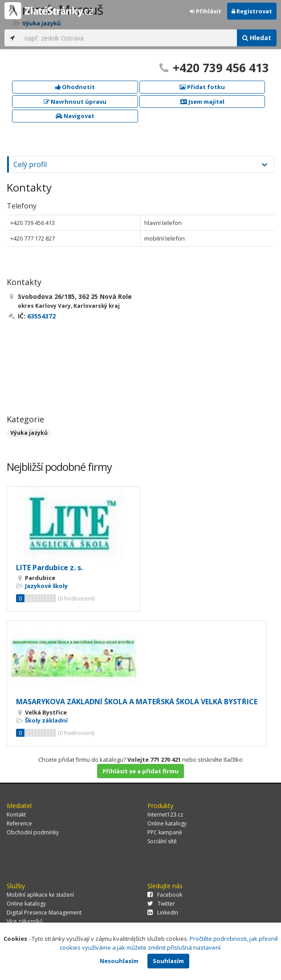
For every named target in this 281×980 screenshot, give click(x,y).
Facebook (165, 895)
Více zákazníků (25, 921)
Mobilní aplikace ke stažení (40, 895)
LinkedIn (163, 913)
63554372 (41, 316)
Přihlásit (206, 11)
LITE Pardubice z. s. (49, 568)
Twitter (161, 904)
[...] (128, 38)
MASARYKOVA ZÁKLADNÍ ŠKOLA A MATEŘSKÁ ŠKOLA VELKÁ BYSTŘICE (137, 702)
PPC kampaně (165, 832)
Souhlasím (168, 961)
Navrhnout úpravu (75, 102)
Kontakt (16, 815)
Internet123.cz (165, 815)
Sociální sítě (162, 841)
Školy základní (46, 720)
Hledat (257, 38)
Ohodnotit (75, 87)
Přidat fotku (202, 87)
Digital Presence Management (44, 913)
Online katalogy (167, 823)
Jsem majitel (202, 102)
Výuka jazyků (29, 433)
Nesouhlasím (119, 961)
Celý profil (30, 164)
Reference (19, 823)
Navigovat (75, 116)
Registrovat (252, 11)
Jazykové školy (46, 586)
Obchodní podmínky (33, 832)
